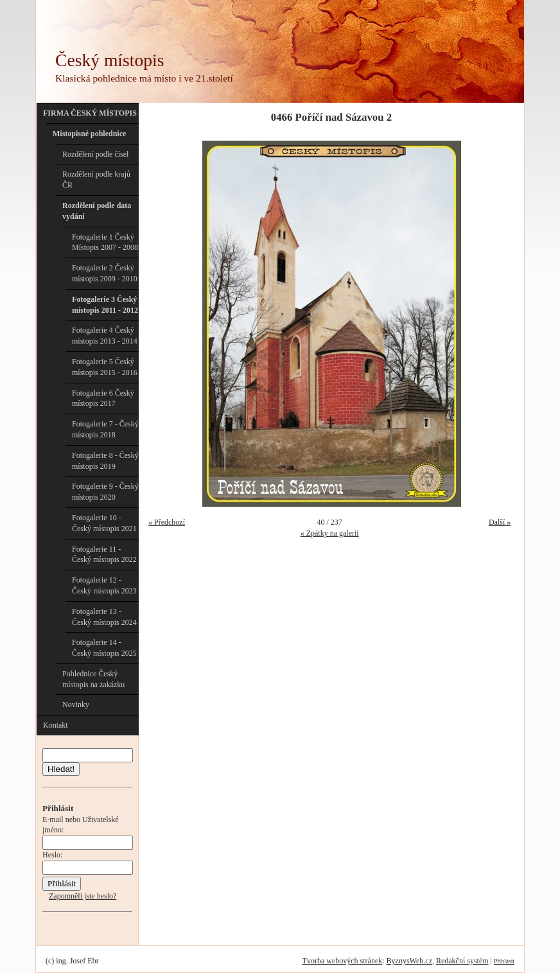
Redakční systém (462, 961)
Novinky (76, 705)
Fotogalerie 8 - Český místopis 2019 (105, 461)
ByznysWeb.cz (409, 961)
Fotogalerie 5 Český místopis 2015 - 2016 (105, 367)
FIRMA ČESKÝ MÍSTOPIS (90, 113)
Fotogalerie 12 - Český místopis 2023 (104, 585)
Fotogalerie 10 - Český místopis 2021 (104, 523)
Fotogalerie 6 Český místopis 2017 (103, 399)
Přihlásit (504, 961)
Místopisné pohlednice (89, 134)
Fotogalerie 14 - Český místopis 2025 (104, 648)
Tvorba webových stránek (343, 961)
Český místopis (109, 60)
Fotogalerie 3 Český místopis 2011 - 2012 (105, 305)
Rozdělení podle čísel (95, 154)
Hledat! (61, 769)
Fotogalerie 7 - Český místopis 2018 (105, 429)
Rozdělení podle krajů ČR (96, 180)
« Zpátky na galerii (330, 533)
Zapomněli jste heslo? (83, 896)
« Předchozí (167, 522)
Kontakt (56, 725)
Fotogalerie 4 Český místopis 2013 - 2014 (105, 336)
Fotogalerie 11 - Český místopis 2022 (104, 555)
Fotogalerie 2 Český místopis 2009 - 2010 (105, 273)
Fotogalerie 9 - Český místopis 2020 (105, 492)
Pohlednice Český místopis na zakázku (93, 679)
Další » (500, 522)
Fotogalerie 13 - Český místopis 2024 (104, 617)
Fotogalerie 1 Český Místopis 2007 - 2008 (105, 242)
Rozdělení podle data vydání (97, 211)
